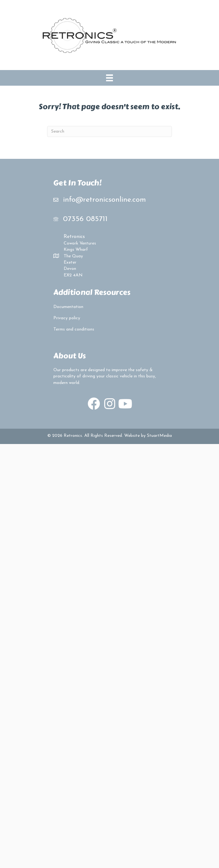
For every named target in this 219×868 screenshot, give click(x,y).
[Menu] (109, 78)
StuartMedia (159, 436)
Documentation (68, 307)
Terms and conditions (74, 329)
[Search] (109, 131)
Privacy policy (67, 318)
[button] (94, 404)
